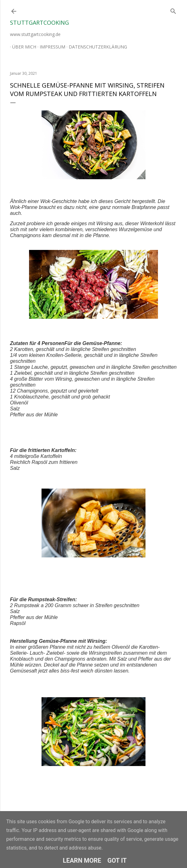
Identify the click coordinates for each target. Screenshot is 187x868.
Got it (117, 860)
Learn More (82, 860)
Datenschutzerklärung (96, 47)
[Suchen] (173, 10)
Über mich (22, 47)
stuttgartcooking (39, 23)
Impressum (50, 47)
